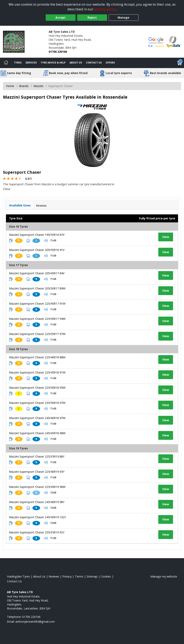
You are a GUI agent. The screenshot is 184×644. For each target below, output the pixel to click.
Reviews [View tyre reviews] (41, 206)
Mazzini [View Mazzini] (38, 86)
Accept (61, 17)
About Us (76, 63)
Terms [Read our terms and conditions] (79, 576)
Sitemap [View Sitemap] (92, 576)
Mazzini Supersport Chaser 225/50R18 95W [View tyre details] (37, 388)
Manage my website (164, 576)
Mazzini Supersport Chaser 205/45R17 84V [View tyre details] (37, 273)
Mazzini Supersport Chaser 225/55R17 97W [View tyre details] (37, 334)
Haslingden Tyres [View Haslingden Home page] (18, 576)
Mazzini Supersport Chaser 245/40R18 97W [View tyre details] (37, 418)
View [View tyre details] (166, 237)
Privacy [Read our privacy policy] (67, 576)
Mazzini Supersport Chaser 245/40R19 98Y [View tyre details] (37, 502)
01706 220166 (58, 52)
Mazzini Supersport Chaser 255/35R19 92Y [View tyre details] (37, 532)
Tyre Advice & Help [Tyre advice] (53, 63)
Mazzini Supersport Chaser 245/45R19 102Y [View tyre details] (37, 517)
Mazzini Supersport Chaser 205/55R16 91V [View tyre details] (37, 250)
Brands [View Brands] (24, 86)
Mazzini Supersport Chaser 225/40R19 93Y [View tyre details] (37, 472)
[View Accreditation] (174, 41)
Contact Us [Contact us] (94, 63)
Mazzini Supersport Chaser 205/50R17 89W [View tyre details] (37, 288)
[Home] (6, 63)
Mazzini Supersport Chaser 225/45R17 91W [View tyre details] (37, 304)
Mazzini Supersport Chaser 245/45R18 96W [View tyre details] (37, 433)
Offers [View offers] (110, 63)
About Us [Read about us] (39, 576)
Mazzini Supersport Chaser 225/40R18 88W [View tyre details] (37, 357)
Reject (92, 17)
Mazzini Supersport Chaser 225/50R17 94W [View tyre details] (37, 319)
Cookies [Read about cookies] (106, 576)
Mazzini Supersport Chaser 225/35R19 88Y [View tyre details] (37, 456)
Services (31, 63)
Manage (123, 17)
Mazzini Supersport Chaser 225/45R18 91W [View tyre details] (37, 372)
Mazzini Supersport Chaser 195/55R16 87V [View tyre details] (37, 235)
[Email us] (35, 622)
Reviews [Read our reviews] (54, 576)
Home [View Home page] (10, 86)
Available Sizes (20, 205)
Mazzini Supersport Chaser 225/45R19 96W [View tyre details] (37, 487)
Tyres (18, 63)
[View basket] (180, 63)
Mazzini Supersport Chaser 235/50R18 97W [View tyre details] (37, 403)
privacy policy (105, 9)
